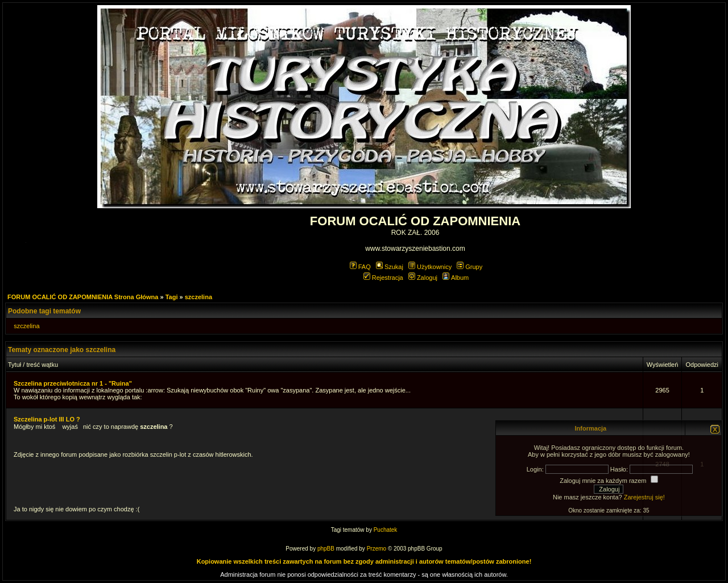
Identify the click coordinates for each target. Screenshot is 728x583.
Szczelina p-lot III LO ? (47, 419)
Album (456, 278)
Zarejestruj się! (644, 497)
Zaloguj (423, 278)
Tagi (172, 297)
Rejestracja (383, 278)
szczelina (198, 297)
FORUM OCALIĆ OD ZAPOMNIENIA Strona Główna (83, 297)
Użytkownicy (430, 267)
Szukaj (390, 267)
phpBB (326, 549)
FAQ (360, 267)
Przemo (377, 549)
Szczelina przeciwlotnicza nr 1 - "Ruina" (73, 383)
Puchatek (386, 530)
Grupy (470, 267)
